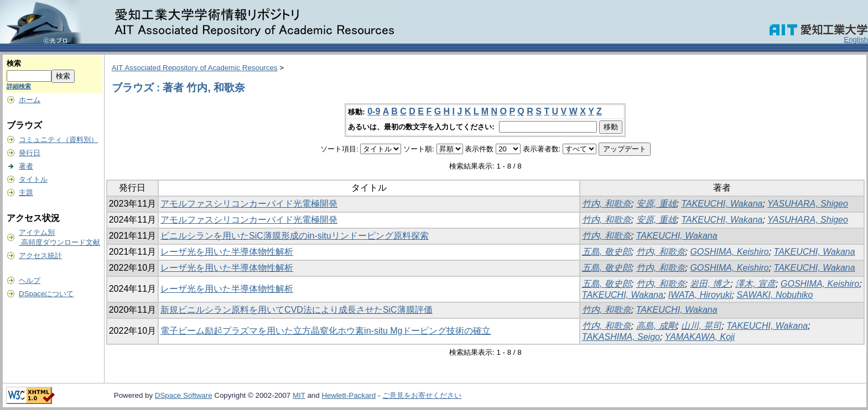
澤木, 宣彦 (755, 284)
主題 (26, 193)
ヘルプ (30, 280)
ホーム (30, 100)
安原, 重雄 (656, 204)
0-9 (374, 111)
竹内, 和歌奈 (607, 204)
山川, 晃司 (701, 326)
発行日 (30, 153)
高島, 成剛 (656, 326)
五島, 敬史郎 (607, 252)
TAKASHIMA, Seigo (621, 337)
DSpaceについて (46, 294)
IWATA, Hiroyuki (700, 295)
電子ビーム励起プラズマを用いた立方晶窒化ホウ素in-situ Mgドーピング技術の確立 (326, 331)
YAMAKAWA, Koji (700, 337)
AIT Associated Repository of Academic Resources (195, 68)
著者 (26, 166)
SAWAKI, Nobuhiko (775, 295)
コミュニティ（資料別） (58, 140)
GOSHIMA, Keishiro (729, 252)
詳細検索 (19, 86)
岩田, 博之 (710, 284)
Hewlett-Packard (349, 395)
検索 (14, 63)
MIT (299, 395)
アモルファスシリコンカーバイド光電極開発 (249, 204)
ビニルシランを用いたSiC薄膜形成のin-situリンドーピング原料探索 (294, 236)
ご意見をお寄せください (422, 395)
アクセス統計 (40, 256)
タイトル (33, 179)
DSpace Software (184, 395)
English (856, 40)
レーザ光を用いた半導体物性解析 (227, 252)
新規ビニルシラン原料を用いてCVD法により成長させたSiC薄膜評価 (297, 310)
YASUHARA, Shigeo (808, 204)
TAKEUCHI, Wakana (722, 204)
